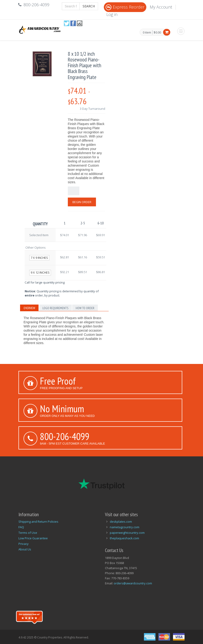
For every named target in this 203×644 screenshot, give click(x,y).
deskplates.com (121, 522)
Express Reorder (125, 7)
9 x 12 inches (40, 272)
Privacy (24, 544)
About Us (25, 549)
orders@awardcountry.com (133, 583)
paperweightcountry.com (127, 533)
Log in (112, 14)
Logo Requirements (55, 308)
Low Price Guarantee (33, 538)
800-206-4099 (65, 436)
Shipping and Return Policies (38, 522)
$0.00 (157, 32)
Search (89, 6)
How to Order (85, 308)
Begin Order (82, 202)
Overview (29, 308)
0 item (147, 33)
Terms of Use (28, 533)
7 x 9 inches (39, 258)
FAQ (21, 527)
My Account (161, 7)
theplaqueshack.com (124, 538)
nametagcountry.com (125, 527)
